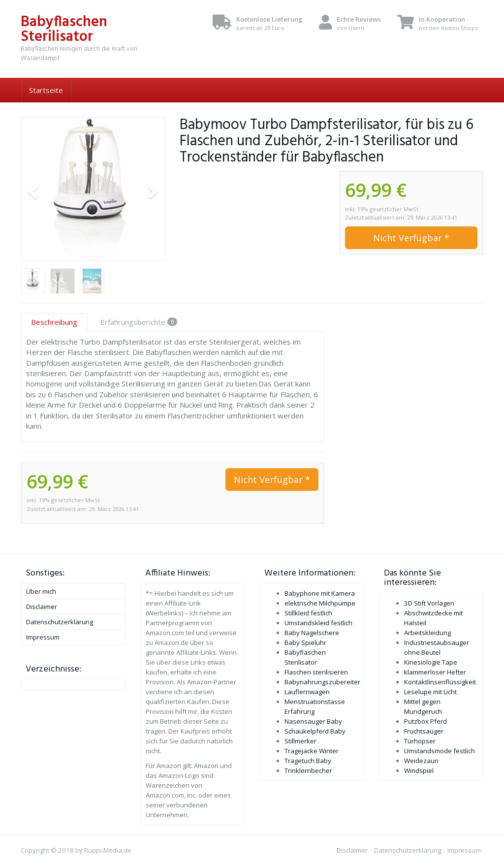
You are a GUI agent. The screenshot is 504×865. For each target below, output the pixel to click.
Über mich (41, 591)
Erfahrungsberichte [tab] (139, 322)
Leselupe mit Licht (430, 692)
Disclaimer (42, 607)
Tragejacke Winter (312, 751)
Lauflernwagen (307, 692)
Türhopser (420, 741)
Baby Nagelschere (312, 633)
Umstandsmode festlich (440, 751)
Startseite (46, 90)
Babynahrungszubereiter (322, 682)
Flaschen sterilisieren (316, 672)
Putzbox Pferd (425, 721)
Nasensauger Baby (313, 721)
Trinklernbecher (308, 770)
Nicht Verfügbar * (411, 238)
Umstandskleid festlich (318, 623)
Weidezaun (421, 761)
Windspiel (419, 770)
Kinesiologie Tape (431, 662)
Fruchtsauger (424, 731)
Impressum (43, 637)
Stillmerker (300, 741)
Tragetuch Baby (308, 761)
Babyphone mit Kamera (320, 593)
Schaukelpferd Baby (315, 731)
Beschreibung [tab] (54, 322)
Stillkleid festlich (308, 613)
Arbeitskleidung (427, 633)
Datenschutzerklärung (60, 622)
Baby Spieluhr (305, 642)
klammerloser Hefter (435, 672)
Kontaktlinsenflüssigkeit (440, 682)
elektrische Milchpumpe (320, 603)
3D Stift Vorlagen (429, 603)
